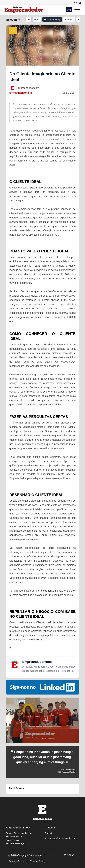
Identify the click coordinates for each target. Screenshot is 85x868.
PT (80, 2)
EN (76, 2)
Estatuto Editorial (14, 837)
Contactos (49, 833)
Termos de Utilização (16, 843)
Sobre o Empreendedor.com (19, 833)
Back (13, 31)
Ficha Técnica (12, 840)
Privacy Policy (16, 861)
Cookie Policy (38, 861)
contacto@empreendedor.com (62, 838)
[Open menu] (78, 10)
